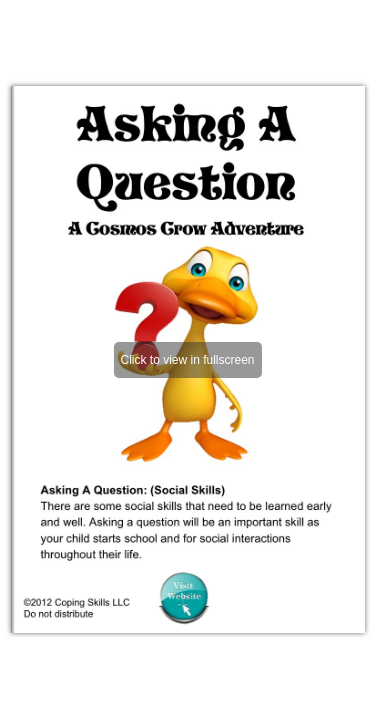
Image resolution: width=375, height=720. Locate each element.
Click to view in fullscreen (187, 360)
